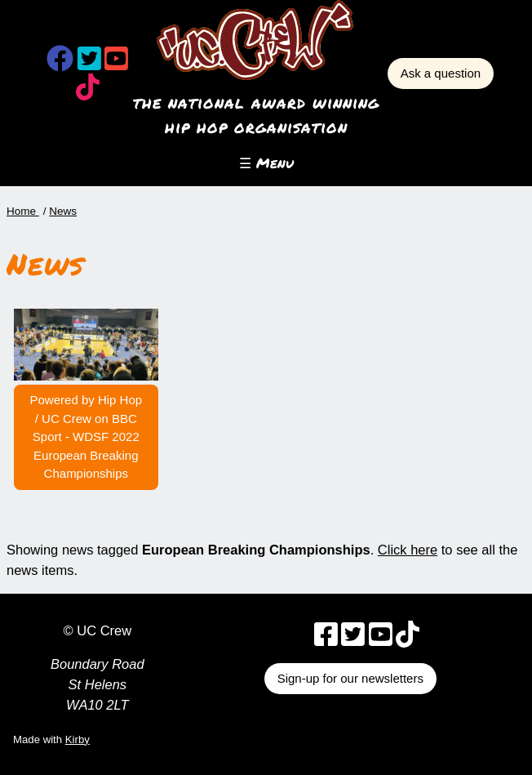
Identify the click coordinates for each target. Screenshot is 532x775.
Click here (408, 550)
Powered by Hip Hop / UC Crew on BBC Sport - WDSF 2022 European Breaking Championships (86, 436)
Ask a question (441, 73)
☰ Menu (266, 163)
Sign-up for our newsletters (350, 678)
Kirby (78, 739)
